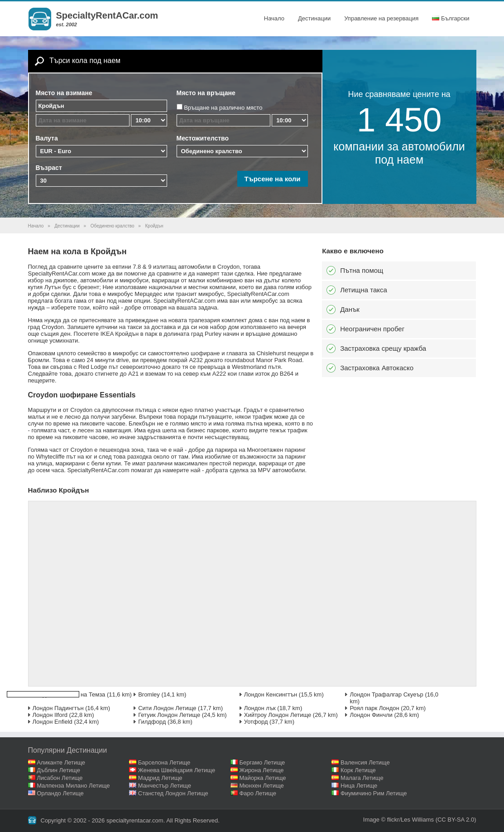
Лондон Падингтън (58, 708)
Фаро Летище (258, 793)
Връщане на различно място (223, 108)
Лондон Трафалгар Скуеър (386, 694)
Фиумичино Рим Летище (374, 793)
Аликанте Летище (61, 762)
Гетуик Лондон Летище (169, 715)
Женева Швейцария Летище (177, 770)
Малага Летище (362, 778)
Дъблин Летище (58, 770)
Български (451, 18)
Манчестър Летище (165, 786)
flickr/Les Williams (410, 820)
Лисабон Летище (60, 778)
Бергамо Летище (262, 762)
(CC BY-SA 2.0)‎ (456, 820)
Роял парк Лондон (374, 708)
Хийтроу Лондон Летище (278, 715)
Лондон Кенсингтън (271, 694)
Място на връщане (206, 93)
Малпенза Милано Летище (73, 786)
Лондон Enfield (53, 722)
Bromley (149, 694)
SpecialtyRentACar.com (107, 15)
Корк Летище (358, 770)
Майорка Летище (262, 778)
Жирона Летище (261, 770)
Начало (274, 18)
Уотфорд (256, 722)
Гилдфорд (152, 722)
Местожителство (203, 138)
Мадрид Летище (160, 778)
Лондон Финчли (371, 715)
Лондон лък (260, 708)
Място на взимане (64, 93)
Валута (47, 138)
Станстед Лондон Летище (173, 793)
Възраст (49, 168)
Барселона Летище (164, 762)
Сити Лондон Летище (167, 708)
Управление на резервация (381, 18)
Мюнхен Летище (261, 786)
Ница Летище (359, 786)
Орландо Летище (60, 793)
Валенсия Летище (365, 762)
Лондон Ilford (50, 715)
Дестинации (314, 18)
